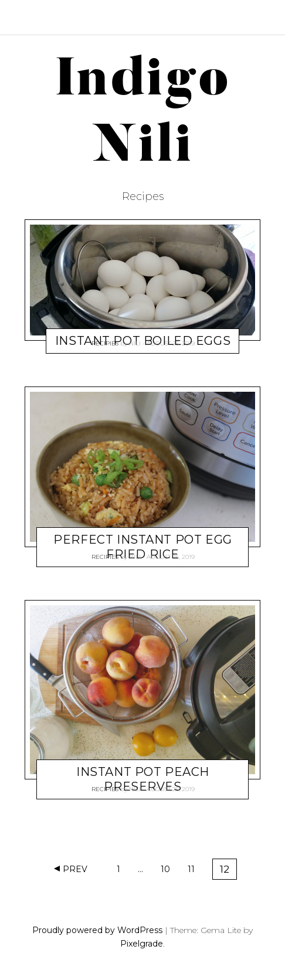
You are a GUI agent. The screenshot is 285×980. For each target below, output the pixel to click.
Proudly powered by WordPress (97, 930)
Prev (75, 869)
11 (195, 871)
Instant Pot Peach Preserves (143, 779)
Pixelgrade (142, 944)
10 (169, 871)
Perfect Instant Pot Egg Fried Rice (142, 547)
